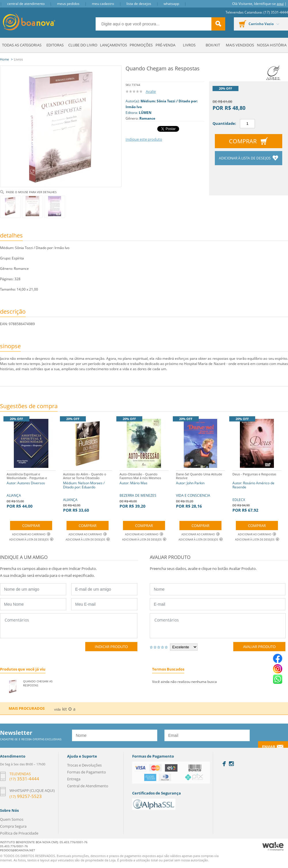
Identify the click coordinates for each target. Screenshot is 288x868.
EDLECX (257, 492)
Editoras (55, 45)
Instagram (231, 764)
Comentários (69, 626)
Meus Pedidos (68, 4)
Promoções (141, 45)
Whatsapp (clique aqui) (32, 790)
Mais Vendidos (240, 45)
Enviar (269, 747)
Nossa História (272, 45)
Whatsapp (171, 4)
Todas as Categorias (22, 45)
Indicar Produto (111, 647)
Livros (189, 45)
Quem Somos (12, 819)
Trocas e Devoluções (84, 765)
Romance (147, 118)
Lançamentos (113, 45)
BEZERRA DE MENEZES (144, 490)
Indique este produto (144, 139)
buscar (218, 24)
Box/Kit (213, 45)
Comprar (243, 141)
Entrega (74, 779)
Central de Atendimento (26, 4)
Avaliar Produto (259, 647)
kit (65, 709)
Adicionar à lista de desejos (245, 158)
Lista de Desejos (139, 4)
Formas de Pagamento (87, 772)
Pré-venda (165, 45)
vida (57, 709)
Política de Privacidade (19, 833)
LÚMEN (145, 113)
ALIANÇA (31, 490)
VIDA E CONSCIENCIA (200, 490)
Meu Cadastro (103, 4)
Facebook (224, 764)
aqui (280, 4)
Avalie (151, 91)
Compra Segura (13, 826)
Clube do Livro (83, 45)
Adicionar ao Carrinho (31, 534)
